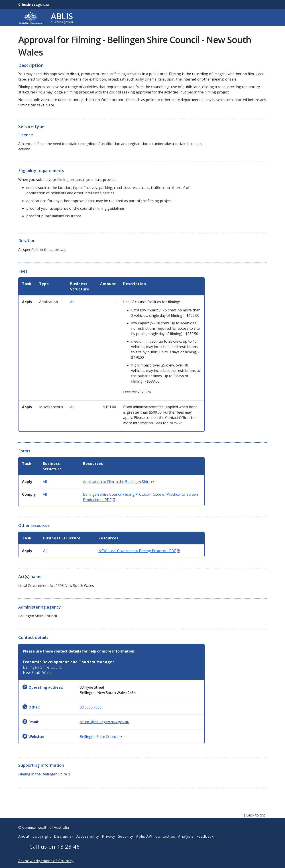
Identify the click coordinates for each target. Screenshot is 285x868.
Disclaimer (64, 843)
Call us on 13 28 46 (55, 854)
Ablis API (144, 843)
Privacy (109, 843)
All (72, 302)
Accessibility (88, 843)
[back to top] (142, 822)
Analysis (186, 843)
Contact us (165, 843)
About (24, 843)
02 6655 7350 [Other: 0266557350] (91, 707)
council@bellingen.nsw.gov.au (104, 722)
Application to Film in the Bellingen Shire (118, 482)
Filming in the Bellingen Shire (44, 774)
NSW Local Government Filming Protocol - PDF (139, 551)
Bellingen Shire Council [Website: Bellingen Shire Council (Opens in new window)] (101, 737)
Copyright (42, 843)
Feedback (205, 843)
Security (126, 843)
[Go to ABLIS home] (46, 18)
